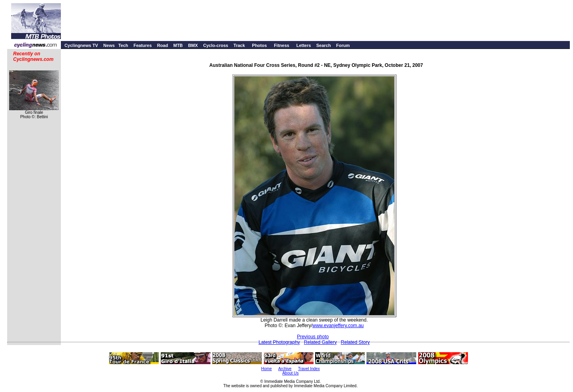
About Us (290, 373)
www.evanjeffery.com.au (338, 326)
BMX (193, 45)
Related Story (356, 342)
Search (324, 45)
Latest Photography (279, 342)
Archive (285, 369)
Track (239, 45)
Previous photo (313, 337)
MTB (178, 45)
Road (163, 45)
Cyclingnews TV (81, 45)
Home (266, 369)
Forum (343, 45)
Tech (123, 45)
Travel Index (309, 369)
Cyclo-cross (215, 45)
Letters (304, 45)
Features (142, 45)
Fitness (282, 45)
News (109, 45)
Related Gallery (321, 342)
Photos (259, 45)
